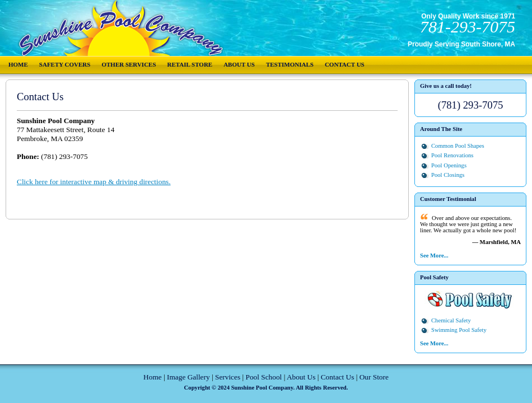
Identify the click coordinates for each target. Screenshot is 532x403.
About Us (239, 64)
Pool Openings (449, 165)
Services (228, 377)
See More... (434, 256)
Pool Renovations (452, 155)
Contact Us (345, 64)
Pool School (263, 377)
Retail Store (190, 64)
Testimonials (290, 64)
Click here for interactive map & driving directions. (94, 182)
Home (18, 64)
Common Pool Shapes (458, 146)
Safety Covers (65, 64)
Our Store (374, 377)
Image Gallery (188, 377)
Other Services (129, 64)
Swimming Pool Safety (459, 330)
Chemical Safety (451, 320)
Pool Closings (448, 175)
